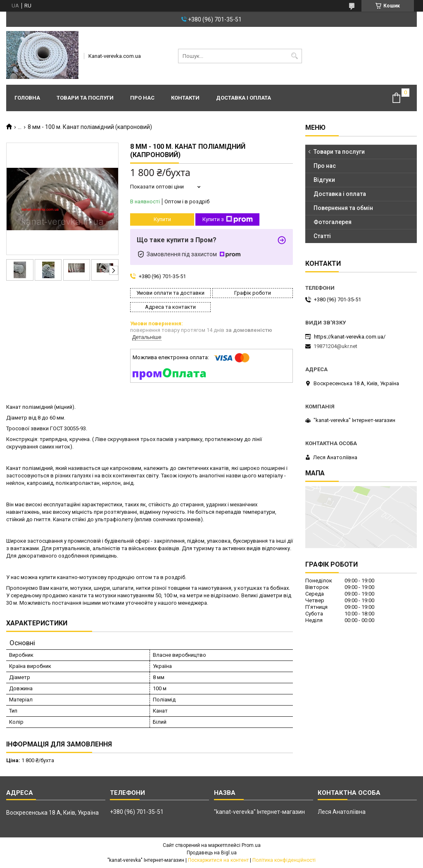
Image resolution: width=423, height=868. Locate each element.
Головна (27, 98)
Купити (162, 219)
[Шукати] (295, 56)
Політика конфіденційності (284, 860)
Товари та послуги (85, 98)
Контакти (185, 98)
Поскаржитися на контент (218, 860)
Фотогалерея (333, 222)
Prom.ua (251, 845)
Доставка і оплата (244, 98)
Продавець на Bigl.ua (212, 853)
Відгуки (324, 180)
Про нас (142, 98)
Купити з (228, 219)
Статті (322, 236)
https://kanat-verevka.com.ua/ (350, 337)
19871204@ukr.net (335, 346)
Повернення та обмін (343, 208)
